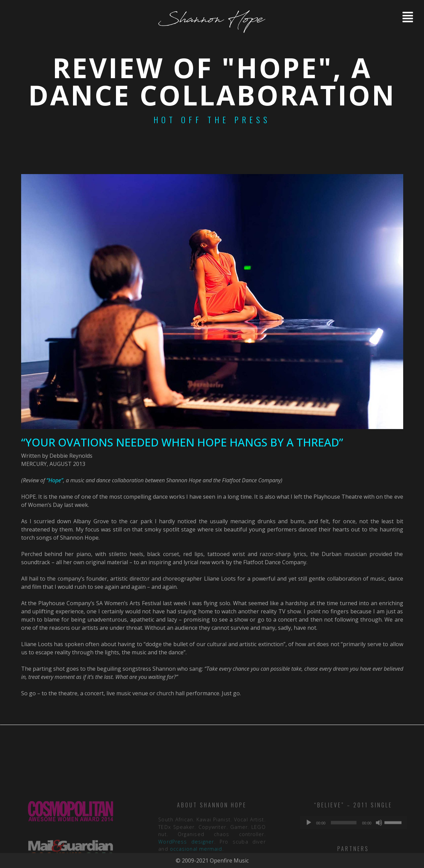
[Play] (309, 849)
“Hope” (55, 480)
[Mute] (379, 849)
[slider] (344, 849)
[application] (353, 849)
